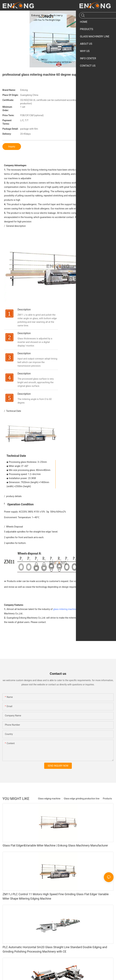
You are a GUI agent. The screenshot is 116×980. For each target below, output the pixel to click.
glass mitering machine (65, 613)
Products (107, 803)
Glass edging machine (49, 803)
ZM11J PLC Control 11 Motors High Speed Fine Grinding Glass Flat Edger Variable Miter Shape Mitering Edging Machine (56, 900)
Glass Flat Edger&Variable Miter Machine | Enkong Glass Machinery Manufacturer (55, 849)
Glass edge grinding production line (82, 803)
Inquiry (12, 147)
